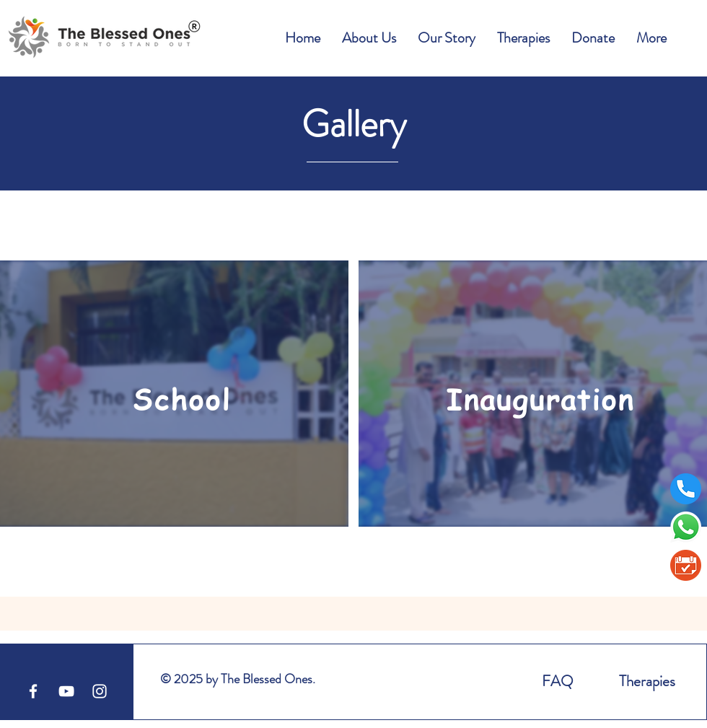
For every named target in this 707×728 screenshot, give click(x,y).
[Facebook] (33, 691)
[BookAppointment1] (686, 565)
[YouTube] (66, 691)
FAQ (558, 681)
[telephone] (686, 489)
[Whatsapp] (686, 527)
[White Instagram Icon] (100, 691)
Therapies (647, 681)
